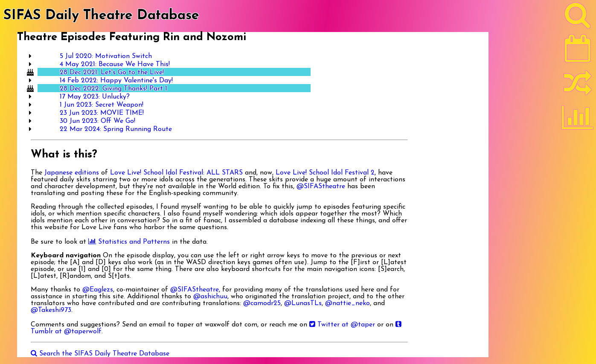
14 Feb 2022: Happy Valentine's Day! (116, 81)
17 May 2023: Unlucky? (95, 97)
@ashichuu (210, 297)
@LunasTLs (303, 303)
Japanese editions (72, 173)
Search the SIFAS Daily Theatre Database (100, 354)
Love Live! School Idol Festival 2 (325, 173)
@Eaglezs (98, 290)
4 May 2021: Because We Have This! (115, 64)
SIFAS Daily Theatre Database (101, 16)
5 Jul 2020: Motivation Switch (106, 56)
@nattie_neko (347, 303)
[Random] (578, 87)
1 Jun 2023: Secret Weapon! (102, 105)
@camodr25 (262, 303)
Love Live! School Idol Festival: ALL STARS (176, 173)
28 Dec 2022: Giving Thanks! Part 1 (113, 89)
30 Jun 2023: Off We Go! (97, 121)
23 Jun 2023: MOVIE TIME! (102, 113)
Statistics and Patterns (129, 242)
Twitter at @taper (342, 325)
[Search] (578, 17)
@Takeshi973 (51, 310)
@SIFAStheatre (321, 186)
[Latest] (578, 51)
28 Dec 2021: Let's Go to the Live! (112, 73)
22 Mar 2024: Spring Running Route (116, 129)
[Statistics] (578, 120)
